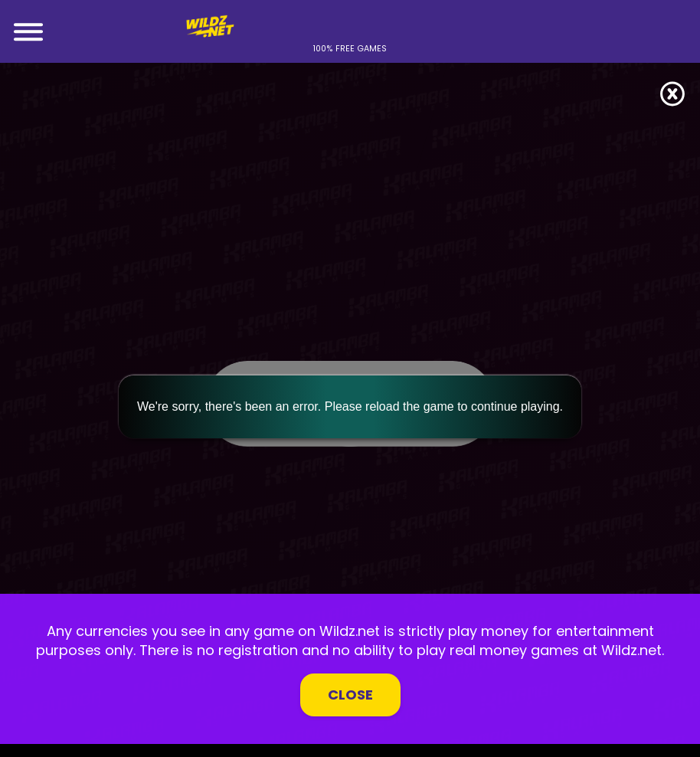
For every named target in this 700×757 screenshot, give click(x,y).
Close (350, 695)
